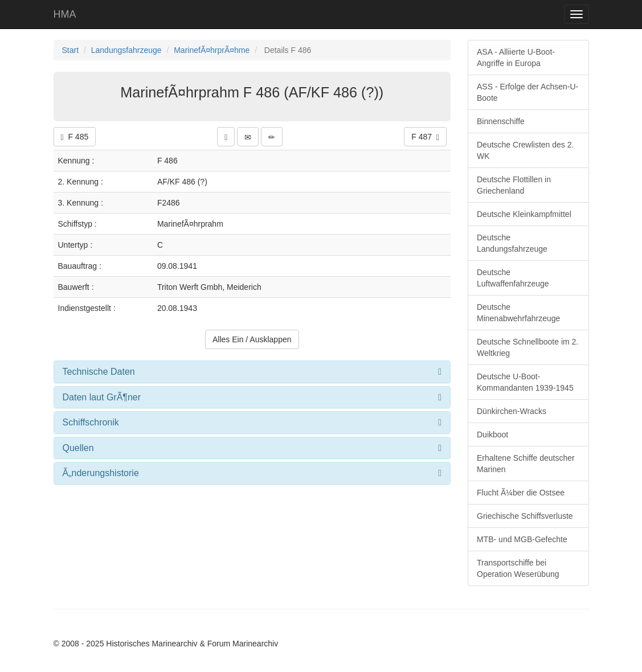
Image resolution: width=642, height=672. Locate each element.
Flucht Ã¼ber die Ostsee (521, 493)
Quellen (78, 448)
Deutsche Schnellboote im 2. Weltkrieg (527, 347)
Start (71, 50)
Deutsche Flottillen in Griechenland (514, 185)
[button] (226, 137)
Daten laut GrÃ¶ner (102, 397)
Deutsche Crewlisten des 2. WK (525, 150)
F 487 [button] (425, 137)
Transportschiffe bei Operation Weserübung (518, 568)
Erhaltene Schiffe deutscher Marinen (526, 464)
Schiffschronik (91, 422)
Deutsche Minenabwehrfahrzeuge (518, 313)
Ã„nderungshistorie (101, 473)
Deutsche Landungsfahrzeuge (512, 243)
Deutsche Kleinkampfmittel (524, 214)
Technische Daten (99, 372)
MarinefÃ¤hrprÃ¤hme (212, 50)
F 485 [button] (75, 137)
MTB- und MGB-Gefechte (522, 539)
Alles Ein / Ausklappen (252, 339)
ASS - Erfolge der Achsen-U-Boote (527, 92)
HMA (65, 14)
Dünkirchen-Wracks (512, 411)
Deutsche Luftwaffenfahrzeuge (513, 278)
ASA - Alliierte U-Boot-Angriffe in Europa (516, 58)
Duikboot (492, 435)
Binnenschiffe (501, 121)
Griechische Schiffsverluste (525, 516)
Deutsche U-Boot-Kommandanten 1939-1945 (525, 382)
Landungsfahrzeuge (126, 50)
